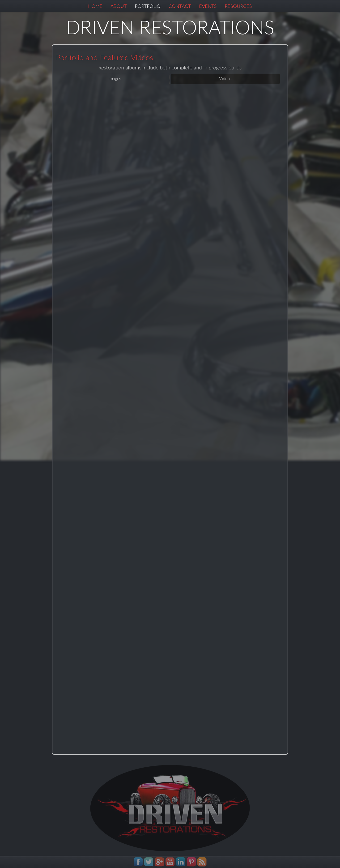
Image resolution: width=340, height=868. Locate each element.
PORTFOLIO (148, 6)
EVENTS (208, 6)
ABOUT (119, 6)
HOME (95, 6)
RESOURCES (238, 6)
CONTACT (180, 6)
